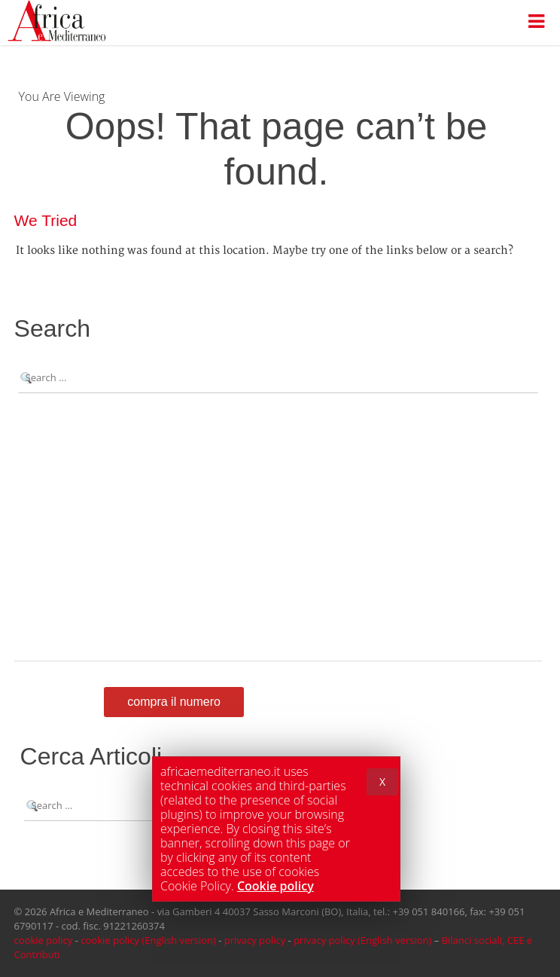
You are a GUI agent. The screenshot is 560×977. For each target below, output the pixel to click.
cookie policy (44, 940)
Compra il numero (174, 702)
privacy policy (255, 940)
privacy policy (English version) (362, 940)
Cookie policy (275, 886)
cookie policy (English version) (148, 940)
